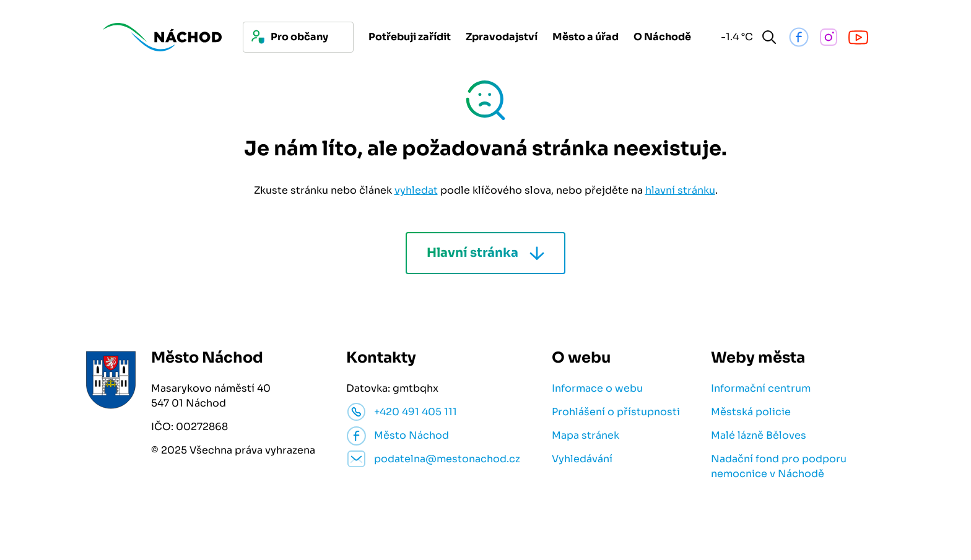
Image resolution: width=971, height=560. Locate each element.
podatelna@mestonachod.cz (447, 459)
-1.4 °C (735, 37)
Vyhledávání (582, 459)
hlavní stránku (680, 190)
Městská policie (751, 412)
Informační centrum (761, 388)
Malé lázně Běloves (759, 435)
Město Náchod (411, 435)
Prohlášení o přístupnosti (616, 412)
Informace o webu (597, 388)
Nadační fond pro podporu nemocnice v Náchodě (779, 466)
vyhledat (416, 190)
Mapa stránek (586, 435)
